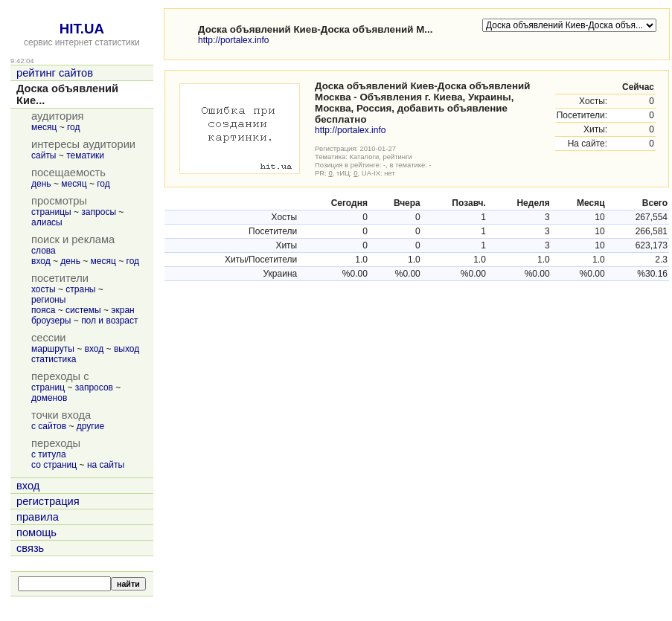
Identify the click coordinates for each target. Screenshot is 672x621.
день (41, 184)
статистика (54, 359)
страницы (51, 212)
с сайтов (49, 426)
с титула (49, 454)
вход (41, 261)
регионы (48, 300)
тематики (85, 155)
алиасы (47, 222)
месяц (44, 127)
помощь (36, 532)
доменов (49, 398)
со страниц (54, 465)
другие (90, 426)
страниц (48, 387)
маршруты (53, 349)
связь (30, 548)
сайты (44, 155)
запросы (99, 212)
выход (127, 349)
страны (80, 289)
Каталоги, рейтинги (381, 157)
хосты (44, 289)
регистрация (48, 501)
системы (83, 310)
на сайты (106, 465)
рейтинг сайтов (55, 73)
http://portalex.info (233, 40)
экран (122, 310)
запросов (94, 387)
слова (44, 251)
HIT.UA (82, 29)
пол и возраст (109, 321)
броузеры (51, 321)
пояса (43, 310)
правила (38, 517)
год (74, 127)
